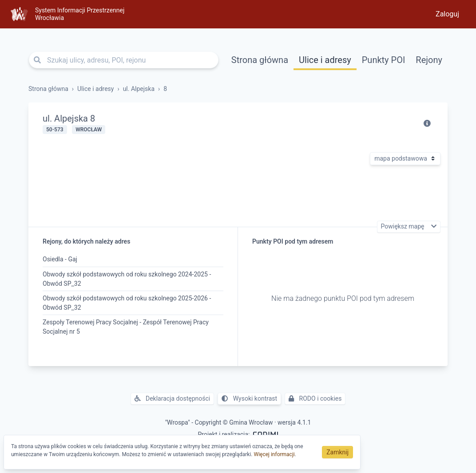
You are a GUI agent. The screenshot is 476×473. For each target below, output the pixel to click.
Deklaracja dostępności (173, 398)
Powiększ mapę (403, 227)
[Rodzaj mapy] (405, 159)
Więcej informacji (274, 454)
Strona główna (260, 60)
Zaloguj (447, 14)
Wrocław (89, 130)
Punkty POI (384, 60)
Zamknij (337, 452)
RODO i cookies (315, 398)
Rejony (429, 60)
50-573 (55, 130)
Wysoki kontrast (249, 398)
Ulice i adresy (325, 60)
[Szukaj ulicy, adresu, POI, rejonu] (124, 60)
